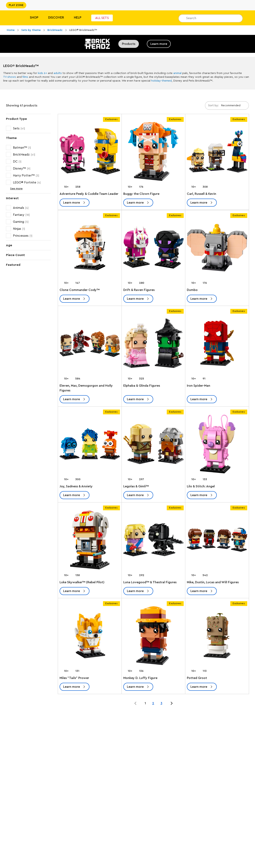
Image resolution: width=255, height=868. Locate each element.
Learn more (159, 44)
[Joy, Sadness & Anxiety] (90, 445)
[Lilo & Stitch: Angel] (217, 445)
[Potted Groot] (217, 636)
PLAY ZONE (16, 5)
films (25, 77)
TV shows (10, 77)
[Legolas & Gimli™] (153, 445)
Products (129, 44)
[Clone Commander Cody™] (90, 248)
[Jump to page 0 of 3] (135, 703)
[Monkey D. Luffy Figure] (153, 636)
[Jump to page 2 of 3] (172, 703)
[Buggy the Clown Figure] (153, 152)
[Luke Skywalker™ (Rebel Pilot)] (90, 541)
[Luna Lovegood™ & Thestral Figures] (153, 541)
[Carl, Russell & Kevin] (217, 152)
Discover (56, 18)
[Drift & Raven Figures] (153, 248)
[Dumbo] (217, 248)
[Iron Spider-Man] (217, 344)
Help (78, 18)
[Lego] (11, 18)
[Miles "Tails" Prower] (90, 636)
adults (58, 73)
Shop (34, 18)
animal (177, 73)
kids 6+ (42, 73)
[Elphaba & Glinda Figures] (153, 344)
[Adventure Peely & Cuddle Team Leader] (90, 152)
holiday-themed (161, 81)
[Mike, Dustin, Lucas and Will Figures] (217, 541)
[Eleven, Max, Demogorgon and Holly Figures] (90, 344)
